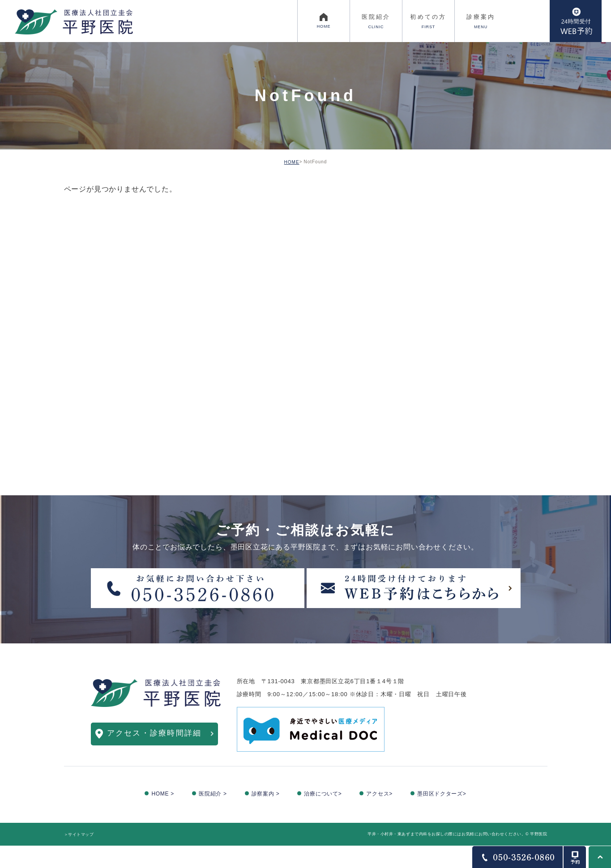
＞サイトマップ (79, 834)
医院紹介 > (213, 794)
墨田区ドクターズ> (442, 794)
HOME (292, 162)
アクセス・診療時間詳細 (154, 733)
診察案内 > (266, 794)
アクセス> (379, 794)
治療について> (323, 794)
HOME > (163, 794)
